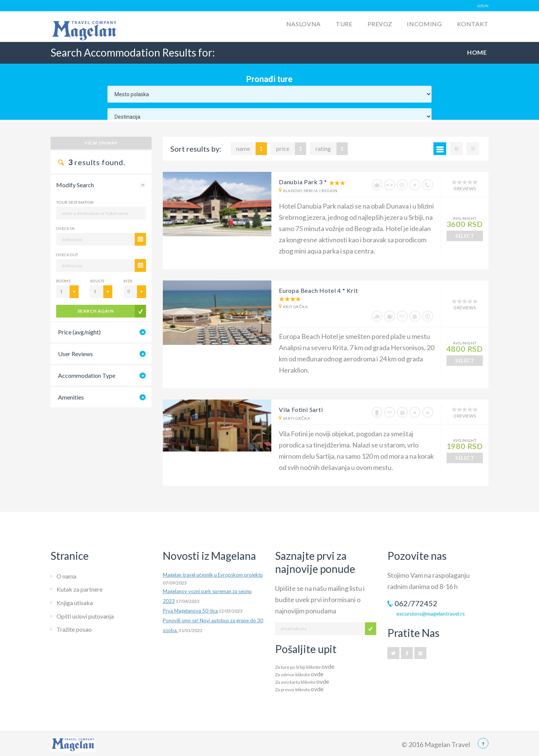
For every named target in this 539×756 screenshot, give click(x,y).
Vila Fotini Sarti (301, 409)
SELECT (465, 236)
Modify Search (75, 185)
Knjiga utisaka (75, 603)
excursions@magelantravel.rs (431, 614)
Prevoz (380, 24)
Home (477, 52)
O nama (66, 576)
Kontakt (473, 24)
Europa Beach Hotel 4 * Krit (319, 290)
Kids (128, 281)
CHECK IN (65, 228)
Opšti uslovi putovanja (85, 616)
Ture (344, 24)
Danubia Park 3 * (303, 182)
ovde (328, 666)
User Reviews (75, 354)
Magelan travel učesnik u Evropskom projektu (213, 575)
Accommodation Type (87, 375)
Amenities (71, 397)
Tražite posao (74, 629)
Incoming (424, 24)
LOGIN (483, 6)
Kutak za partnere (80, 589)
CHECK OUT (67, 255)
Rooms (63, 281)
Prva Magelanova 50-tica (190, 611)
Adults (97, 281)
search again (96, 311)
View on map (101, 143)
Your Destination (75, 202)
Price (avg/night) (79, 332)
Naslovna (304, 24)
